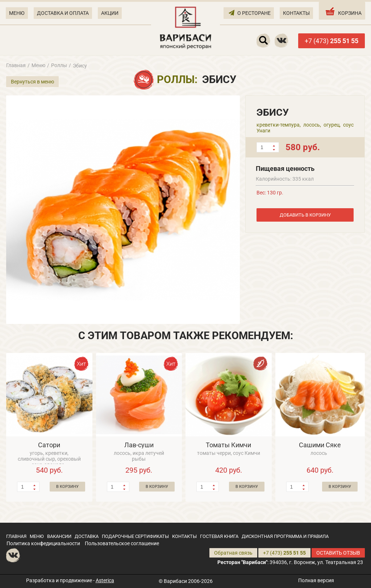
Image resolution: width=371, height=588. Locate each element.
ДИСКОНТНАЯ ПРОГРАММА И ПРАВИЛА (285, 536)
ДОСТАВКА (87, 536)
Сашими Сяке (320, 445)
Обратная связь (233, 553)
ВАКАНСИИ (59, 536)
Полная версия (316, 580)
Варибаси (175, 581)
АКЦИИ (110, 13)
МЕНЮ (17, 13)
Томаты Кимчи (228, 445)
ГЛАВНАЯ (16, 536)
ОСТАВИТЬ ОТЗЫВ (338, 553)
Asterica (105, 580)
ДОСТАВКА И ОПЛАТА (63, 13)
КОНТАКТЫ (296, 13)
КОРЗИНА (343, 11)
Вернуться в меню (32, 82)
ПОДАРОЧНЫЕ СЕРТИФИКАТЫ (135, 536)
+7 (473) (332, 41)
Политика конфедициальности (43, 543)
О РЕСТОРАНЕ (250, 13)
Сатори (49, 445)
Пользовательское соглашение (122, 543)
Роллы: (177, 79)
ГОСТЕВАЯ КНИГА (219, 536)
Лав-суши (139, 445)
